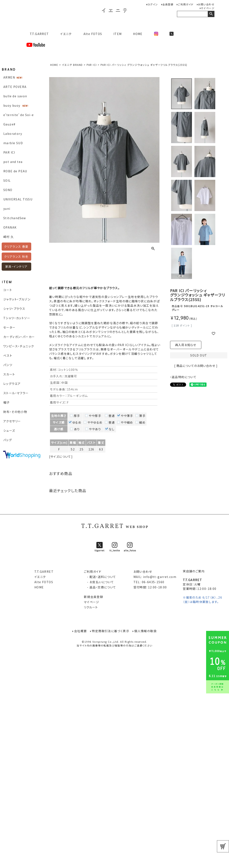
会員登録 (168, 4)
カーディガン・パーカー (19, 337)
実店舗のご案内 (194, 571)
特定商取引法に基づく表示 (111, 631)
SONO (8, 190)
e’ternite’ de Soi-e (19, 115)
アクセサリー (12, 421)
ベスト (8, 355)
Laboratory (13, 134)
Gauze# (9, 124)
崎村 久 (9, 237)
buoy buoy (12, 105)
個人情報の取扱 (146, 631)
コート (8, 290)
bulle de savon (15, 96)
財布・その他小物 (15, 412)
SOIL (7, 180)
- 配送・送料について (100, 577)
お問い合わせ (206, 4)
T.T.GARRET (38, 34)
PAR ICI (9, 152)
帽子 (7, 402)
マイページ (208, 8)
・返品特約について (183, 377)
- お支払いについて (99, 582)
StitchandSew (15, 218)
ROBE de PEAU (15, 171)
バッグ (8, 440)
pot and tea (13, 162)
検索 (211, 14)
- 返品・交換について (100, 587)
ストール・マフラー (16, 393)
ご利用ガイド (186, 4)
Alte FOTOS (93, 34)
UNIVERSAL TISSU (18, 199)
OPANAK (10, 227)
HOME (138, 34)
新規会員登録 (93, 597)
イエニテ (66, 34)
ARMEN (9, 77)
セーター (9, 327)
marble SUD (13, 143)
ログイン (153, 4)
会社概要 (80, 631)
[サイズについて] (61, 457)
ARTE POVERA (15, 87)
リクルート (91, 607)
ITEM (118, 34)
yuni (7, 209)
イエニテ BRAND (72, 65)
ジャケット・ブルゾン (17, 299)
